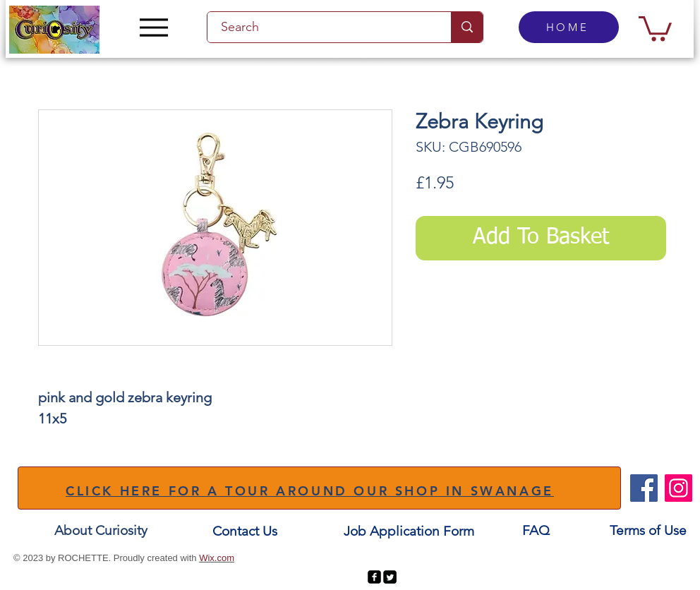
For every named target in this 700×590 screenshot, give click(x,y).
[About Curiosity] (101, 530)
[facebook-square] (374, 577)
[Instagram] (678, 488)
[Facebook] (644, 488)
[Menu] (153, 27)
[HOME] (569, 27)
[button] (655, 27)
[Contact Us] (245, 531)
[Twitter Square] (390, 577)
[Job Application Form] (409, 531)
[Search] (321, 27)
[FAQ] (536, 530)
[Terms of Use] (648, 530)
